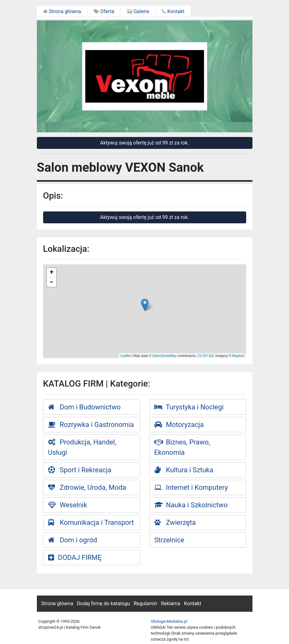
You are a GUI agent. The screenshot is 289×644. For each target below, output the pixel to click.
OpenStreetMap (164, 356)
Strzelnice (169, 540)
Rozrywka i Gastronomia (91, 425)
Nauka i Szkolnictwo (191, 505)
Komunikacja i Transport (91, 522)
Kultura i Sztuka (184, 470)
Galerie (138, 11)
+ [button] (51, 273)
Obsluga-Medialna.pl (169, 621)
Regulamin (146, 603)
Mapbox (238, 356)
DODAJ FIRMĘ (75, 558)
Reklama (171, 603)
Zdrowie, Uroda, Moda (87, 487)
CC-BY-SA (206, 356)
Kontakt (173, 11)
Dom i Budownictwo (85, 407)
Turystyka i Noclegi (189, 407)
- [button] (52, 282)
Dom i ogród (73, 540)
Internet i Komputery (191, 487)
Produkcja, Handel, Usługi (82, 447)
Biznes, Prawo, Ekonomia (182, 447)
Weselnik (68, 505)
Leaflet (125, 356)
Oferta (104, 11)
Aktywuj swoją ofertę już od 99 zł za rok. (144, 143)
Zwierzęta (175, 522)
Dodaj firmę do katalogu (103, 603)
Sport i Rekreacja (80, 470)
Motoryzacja (179, 425)
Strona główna (62, 11)
